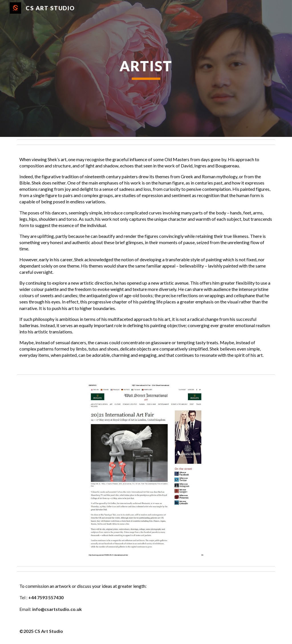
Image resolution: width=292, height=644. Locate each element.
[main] (146, 68)
